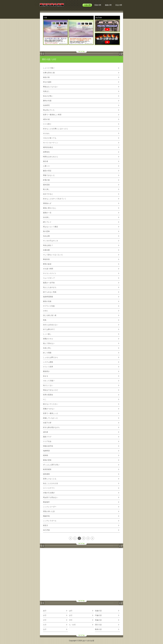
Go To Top (81, 51)
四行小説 (46, 59)
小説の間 (87, 5)
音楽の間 (98, 5)
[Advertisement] (81, 574)
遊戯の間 (108, 5)
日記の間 (119, 5)
